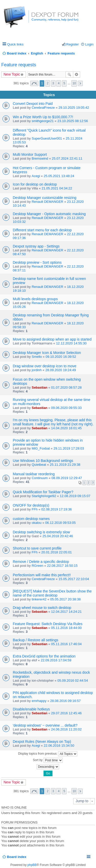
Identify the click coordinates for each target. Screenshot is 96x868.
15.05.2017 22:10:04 (74, 579)
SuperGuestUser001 (47, 138)
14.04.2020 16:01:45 (66, 428)
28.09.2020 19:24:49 (61, 370)
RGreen (38, 566)
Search (69, 75)
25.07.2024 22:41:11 (67, 158)
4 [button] (59, 83)
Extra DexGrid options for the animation (44, 656)
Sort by (48, 760)
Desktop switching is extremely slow (41, 532)
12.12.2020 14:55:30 (71, 343)
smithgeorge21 (43, 121)
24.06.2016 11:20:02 (66, 729)
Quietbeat (39, 465)
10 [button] (74, 83)
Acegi (36, 176)
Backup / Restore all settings (35, 640)
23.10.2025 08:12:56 (73, 121)
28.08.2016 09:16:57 (65, 701)
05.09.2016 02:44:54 (73, 680)
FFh (35, 509)
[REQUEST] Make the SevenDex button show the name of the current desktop (52, 593)
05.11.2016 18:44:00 (66, 628)
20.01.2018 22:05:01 (56, 552)
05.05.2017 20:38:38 (65, 599)
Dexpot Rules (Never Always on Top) (42, 742)
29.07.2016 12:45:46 (66, 713)
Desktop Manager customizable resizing (45, 198)
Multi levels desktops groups (35, 299)
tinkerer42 (39, 599)
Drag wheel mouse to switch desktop (42, 608)
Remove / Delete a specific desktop (41, 562)
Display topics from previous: (48, 754)
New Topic (12, 74)
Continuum (40, 478)
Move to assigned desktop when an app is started (52, 339)
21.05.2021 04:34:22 (57, 188)
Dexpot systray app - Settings (36, 246)
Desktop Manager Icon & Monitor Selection (47, 353)
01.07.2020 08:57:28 (66, 387)
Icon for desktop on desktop (35, 184)
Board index (17, 857)
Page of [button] (34, 83)
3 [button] (53, 83)
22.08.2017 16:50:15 (62, 566)
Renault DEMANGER (48, 202)
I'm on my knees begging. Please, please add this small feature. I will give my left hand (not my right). (53, 422)
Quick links (15, 44)
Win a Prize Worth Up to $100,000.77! (43, 117)
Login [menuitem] (89, 44)
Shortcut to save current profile (37, 548)
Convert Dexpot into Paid (33, 104)
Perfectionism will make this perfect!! (42, 575)
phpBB (32, 865)
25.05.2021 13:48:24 (59, 176)
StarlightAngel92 (44, 496)
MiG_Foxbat (41, 448)
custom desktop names (31, 519)
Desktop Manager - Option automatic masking (49, 214)
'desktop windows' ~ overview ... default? (45, 725)
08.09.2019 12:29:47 (67, 478)
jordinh (37, 370)
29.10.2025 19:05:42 (74, 108)
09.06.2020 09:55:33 (66, 408)
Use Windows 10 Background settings (43, 461)
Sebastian (40, 387)
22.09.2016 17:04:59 (56, 660)
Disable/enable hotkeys (31, 709)
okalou (37, 523)
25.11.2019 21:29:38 (65, 465)
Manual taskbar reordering (34, 474)
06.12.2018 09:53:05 (61, 523)
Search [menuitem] (92, 53)
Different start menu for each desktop (42, 230)
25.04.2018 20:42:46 (58, 536)
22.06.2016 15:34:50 (59, 746)
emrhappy (39, 701)
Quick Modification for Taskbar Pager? (43, 492)
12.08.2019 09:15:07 (75, 496)
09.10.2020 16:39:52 (61, 357)
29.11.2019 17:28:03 (69, 448)
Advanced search (77, 75)
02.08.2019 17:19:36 (56, 509)
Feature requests (19, 65)
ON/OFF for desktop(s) (31, 505)
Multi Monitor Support (30, 154)
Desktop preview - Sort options (37, 262)
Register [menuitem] (73, 44)
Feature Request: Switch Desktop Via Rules (48, 624)
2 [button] (48, 83)
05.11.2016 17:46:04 (66, 644)
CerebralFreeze (43, 108)
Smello (37, 357)
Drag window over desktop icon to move (45, 366)
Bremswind (40, 158)
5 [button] (64, 83)
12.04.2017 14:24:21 (66, 612)
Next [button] (80, 83)
